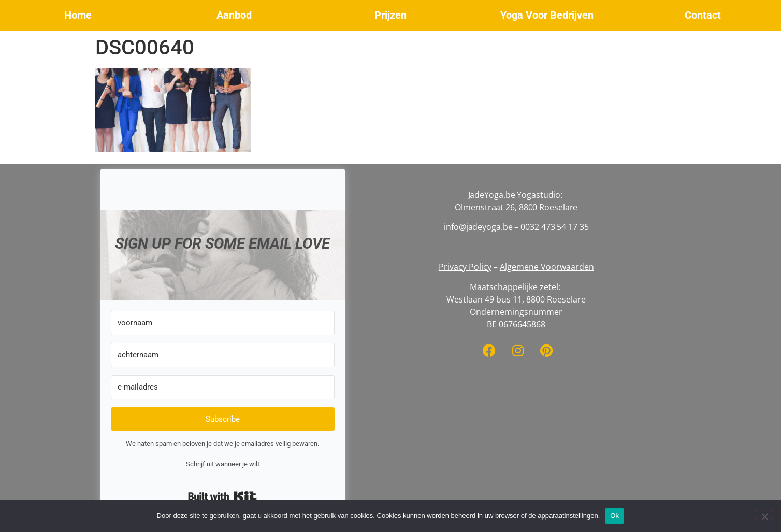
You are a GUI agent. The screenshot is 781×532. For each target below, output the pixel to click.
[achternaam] (223, 355)
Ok (614, 516)
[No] (764, 515)
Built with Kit (222, 496)
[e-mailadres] (223, 387)
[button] (78, 16)
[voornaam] (223, 323)
